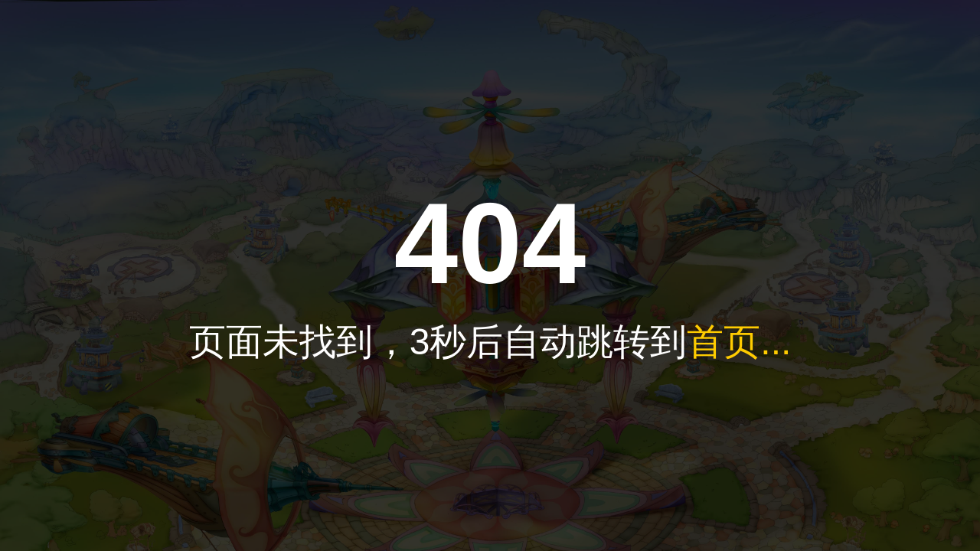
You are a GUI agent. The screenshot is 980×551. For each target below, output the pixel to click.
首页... (739, 342)
